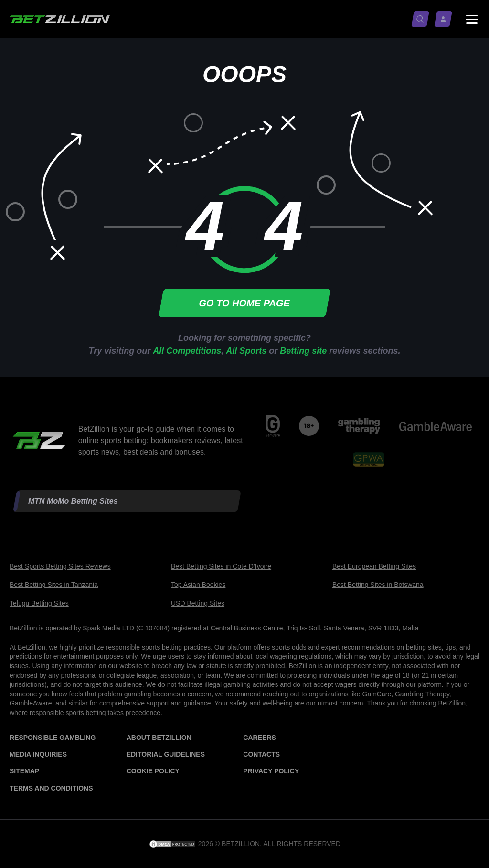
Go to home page (244, 303)
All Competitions (187, 351)
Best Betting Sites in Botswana (378, 585)
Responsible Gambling (53, 738)
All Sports (246, 351)
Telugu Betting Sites (39, 603)
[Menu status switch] (472, 19)
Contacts (261, 754)
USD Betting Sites (198, 603)
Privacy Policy (271, 771)
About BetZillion (159, 738)
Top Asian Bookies (198, 585)
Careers (259, 738)
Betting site (303, 351)
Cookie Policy (153, 771)
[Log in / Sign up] (445, 19)
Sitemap (24, 771)
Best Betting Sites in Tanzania (54, 585)
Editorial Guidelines (166, 754)
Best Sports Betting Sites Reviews (60, 566)
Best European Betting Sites (374, 566)
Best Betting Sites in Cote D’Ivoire (221, 566)
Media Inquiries (38, 754)
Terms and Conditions (51, 788)
